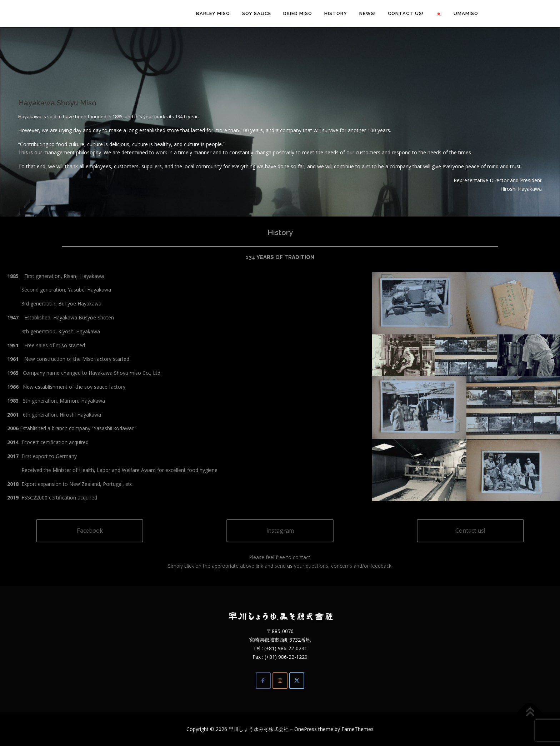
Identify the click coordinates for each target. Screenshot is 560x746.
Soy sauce (257, 13)
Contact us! (406, 13)
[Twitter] (297, 681)
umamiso (466, 13)
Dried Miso (298, 13)
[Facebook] (263, 681)
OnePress (306, 729)
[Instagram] (280, 681)
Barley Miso (213, 13)
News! (367, 13)
